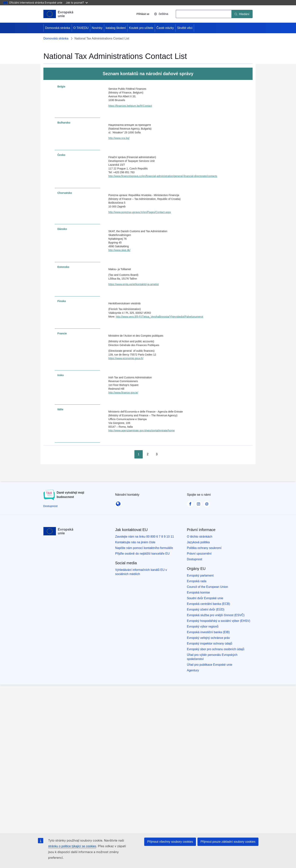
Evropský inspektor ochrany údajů (210, 643)
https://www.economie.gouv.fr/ (126, 358)
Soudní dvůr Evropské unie (205, 598)
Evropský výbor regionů (203, 626)
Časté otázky (165, 28)
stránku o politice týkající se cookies (72, 846)
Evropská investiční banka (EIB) (208, 632)
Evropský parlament (200, 575)
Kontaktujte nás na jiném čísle (135, 542)
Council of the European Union (207, 587)
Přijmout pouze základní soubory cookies (228, 842)
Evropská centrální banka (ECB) (209, 604)
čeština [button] (161, 14)
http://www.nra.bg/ (119, 138)
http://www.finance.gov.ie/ (123, 393)
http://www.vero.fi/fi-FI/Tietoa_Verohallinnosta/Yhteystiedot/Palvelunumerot (160, 317)
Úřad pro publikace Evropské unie (210, 665)
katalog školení (116, 28)
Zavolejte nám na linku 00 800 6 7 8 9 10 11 (145, 537)
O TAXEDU (81, 28)
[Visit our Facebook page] (190, 503)
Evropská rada (197, 581)
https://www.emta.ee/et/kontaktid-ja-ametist (134, 284)
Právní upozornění (199, 554)
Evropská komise (198, 592)
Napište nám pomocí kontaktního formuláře (144, 548)
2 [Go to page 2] (148, 454)
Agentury (193, 670)
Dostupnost (195, 559)
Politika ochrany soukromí (204, 548)
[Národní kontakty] (118, 502)
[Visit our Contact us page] (207, 503)
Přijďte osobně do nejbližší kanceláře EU (142, 554)
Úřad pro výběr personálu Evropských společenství (212, 657)
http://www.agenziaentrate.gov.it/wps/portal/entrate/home (142, 431)
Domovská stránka (58, 28)
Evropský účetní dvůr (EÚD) (206, 609)
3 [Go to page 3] (157, 454)
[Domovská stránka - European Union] (58, 14)
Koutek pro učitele (141, 28)
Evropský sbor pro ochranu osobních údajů (216, 649)
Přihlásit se (143, 14)
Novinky (97, 28)
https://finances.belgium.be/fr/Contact (130, 106)
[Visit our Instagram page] (198, 503)
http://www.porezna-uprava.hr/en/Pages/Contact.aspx (140, 212)
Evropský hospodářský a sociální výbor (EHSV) (219, 621)
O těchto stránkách (200, 537)
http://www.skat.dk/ (119, 250)
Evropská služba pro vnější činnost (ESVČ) (216, 615)
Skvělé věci (185, 28)
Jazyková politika (198, 542)
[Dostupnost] (50, 506)
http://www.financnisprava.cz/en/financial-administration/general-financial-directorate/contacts (163, 176)
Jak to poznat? (77, 3)
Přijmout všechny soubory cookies (170, 842)
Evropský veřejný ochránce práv (208, 638)
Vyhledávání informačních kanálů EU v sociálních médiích (141, 572)
